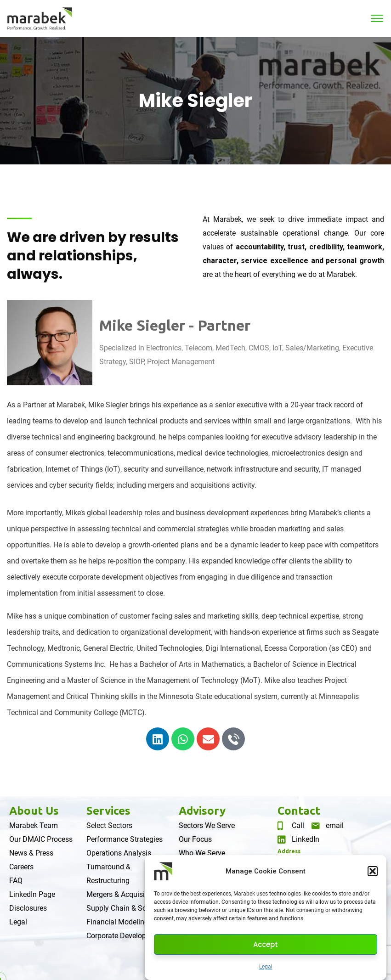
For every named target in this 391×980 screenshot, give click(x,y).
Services (108, 811)
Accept (266, 944)
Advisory (202, 811)
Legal (266, 967)
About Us (34, 811)
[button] (373, 871)
